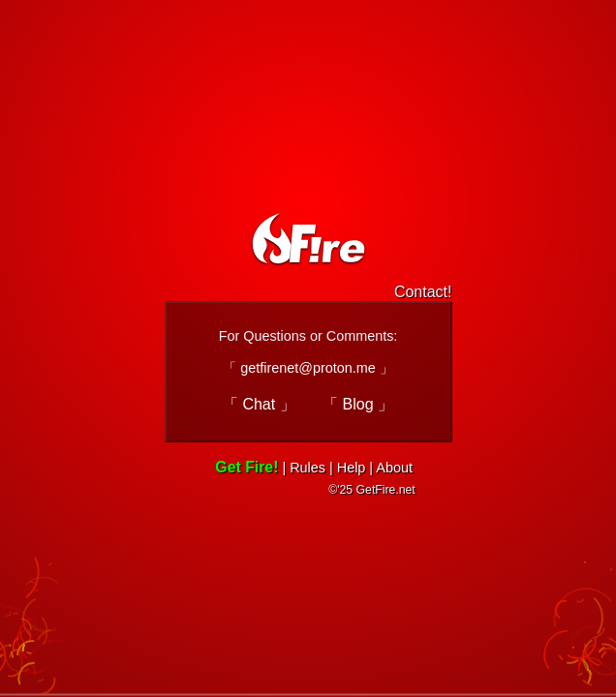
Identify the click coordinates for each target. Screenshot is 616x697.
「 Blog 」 (358, 404)
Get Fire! (246, 467)
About (394, 468)
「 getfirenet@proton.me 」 (308, 368)
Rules (308, 468)
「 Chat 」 (259, 404)
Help (352, 468)
